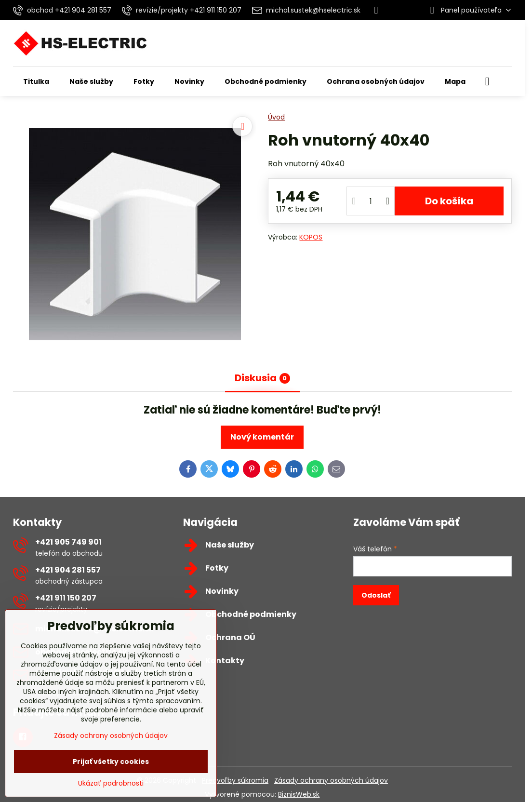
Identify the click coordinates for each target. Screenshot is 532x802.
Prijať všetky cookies (111, 762)
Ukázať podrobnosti (111, 783)
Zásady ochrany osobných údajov (331, 780)
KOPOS (311, 237)
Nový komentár (262, 437)
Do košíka (449, 201)
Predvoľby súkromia (235, 780)
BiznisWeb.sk (299, 794)
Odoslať (376, 595)
